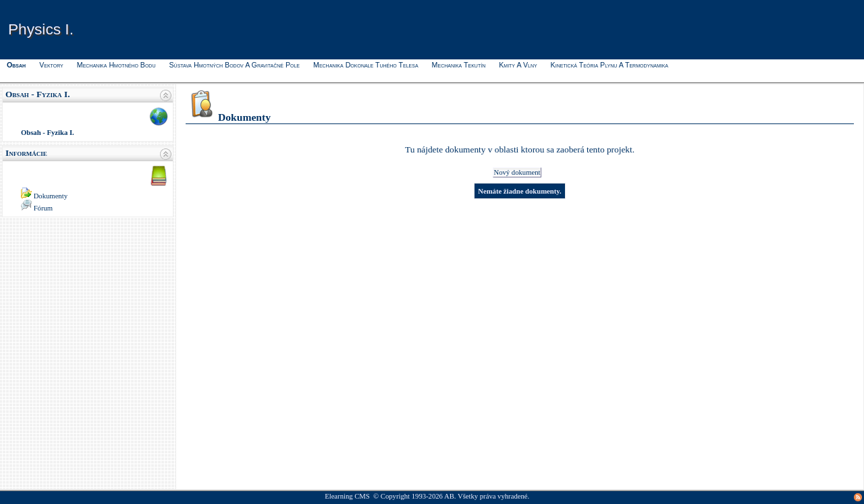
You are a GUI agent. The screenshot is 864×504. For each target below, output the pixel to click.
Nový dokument (517, 172)
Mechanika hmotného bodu (116, 65)
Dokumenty (51, 196)
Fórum (43, 208)
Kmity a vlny (518, 65)
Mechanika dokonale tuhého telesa (366, 65)
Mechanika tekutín (459, 65)
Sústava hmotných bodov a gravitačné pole (234, 65)
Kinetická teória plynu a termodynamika (610, 65)
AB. (450, 496)
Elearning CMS (347, 496)
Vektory (51, 65)
